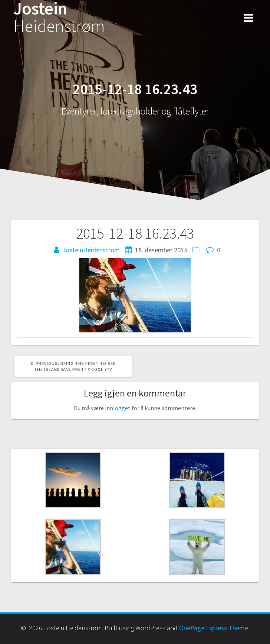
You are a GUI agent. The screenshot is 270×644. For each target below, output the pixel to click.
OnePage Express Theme (214, 628)
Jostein (59, 17)
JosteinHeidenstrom (91, 250)
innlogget (118, 408)
